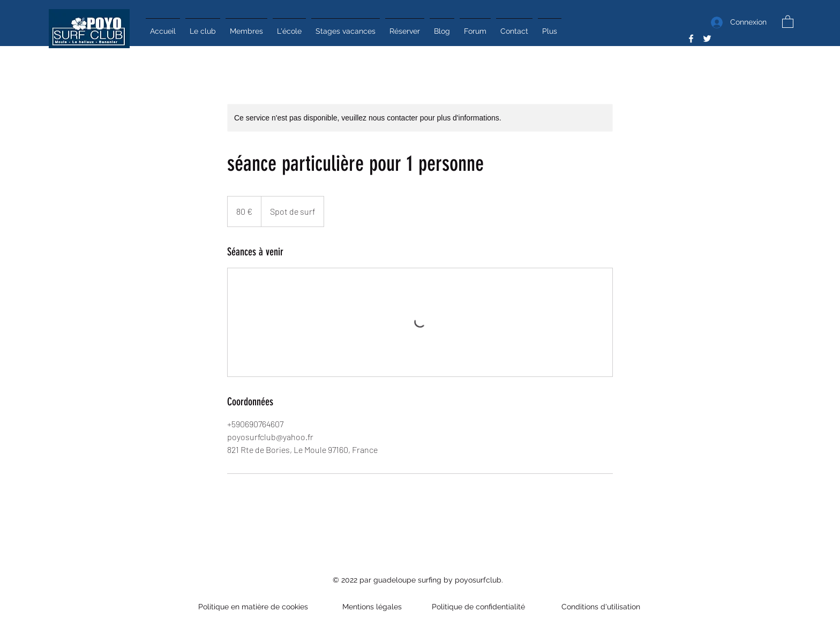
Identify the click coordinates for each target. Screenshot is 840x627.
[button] (788, 21)
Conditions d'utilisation (599, 607)
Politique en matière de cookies (254, 607)
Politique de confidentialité (479, 607)
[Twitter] (707, 39)
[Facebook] (691, 39)
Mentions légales (372, 607)
